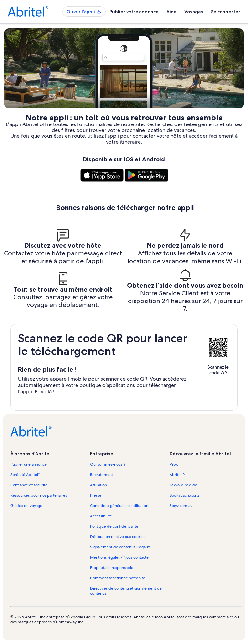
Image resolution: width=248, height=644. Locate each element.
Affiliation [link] (98, 485)
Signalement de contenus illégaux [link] (120, 547)
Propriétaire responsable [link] (112, 568)
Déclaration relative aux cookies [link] (118, 537)
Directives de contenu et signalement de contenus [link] (126, 591)
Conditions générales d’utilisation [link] (119, 506)
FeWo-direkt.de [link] (183, 485)
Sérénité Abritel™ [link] (26, 475)
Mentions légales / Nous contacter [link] (120, 557)
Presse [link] (96, 495)
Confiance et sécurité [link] (29, 485)
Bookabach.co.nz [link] (184, 495)
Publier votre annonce (134, 12)
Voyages (194, 12)
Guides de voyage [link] (26, 506)
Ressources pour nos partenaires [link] (39, 495)
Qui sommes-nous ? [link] (108, 464)
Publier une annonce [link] (29, 464)
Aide (171, 12)
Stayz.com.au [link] (181, 506)
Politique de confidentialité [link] (114, 526)
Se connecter (226, 12)
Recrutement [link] (102, 475)
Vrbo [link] (174, 464)
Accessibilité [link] (101, 516)
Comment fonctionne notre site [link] (118, 578)
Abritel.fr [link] (177, 475)
